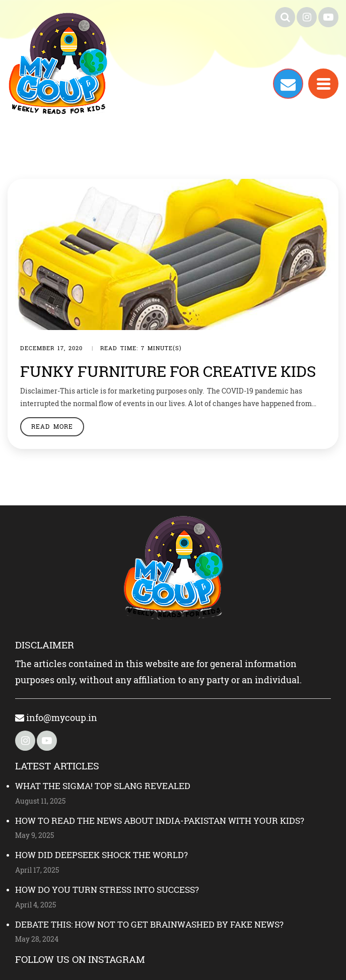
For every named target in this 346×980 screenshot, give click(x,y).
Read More (52, 426)
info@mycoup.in (56, 717)
